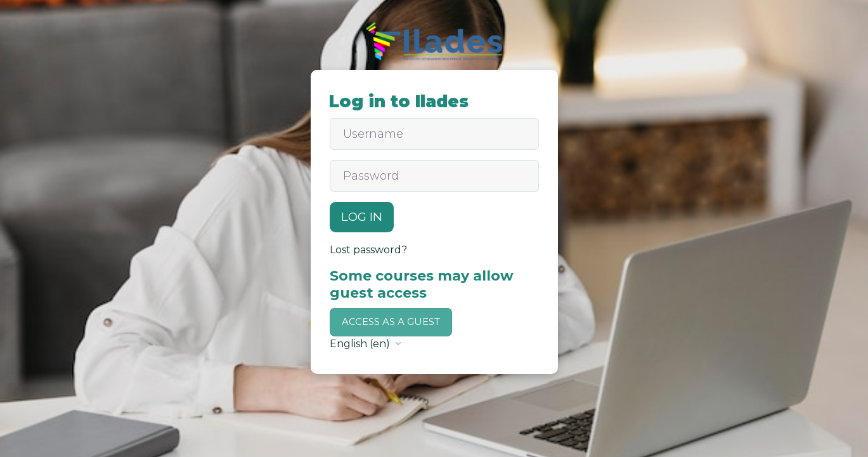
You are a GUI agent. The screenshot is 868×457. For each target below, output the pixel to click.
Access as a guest (391, 321)
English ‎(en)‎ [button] (361, 344)
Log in (362, 217)
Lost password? (368, 250)
